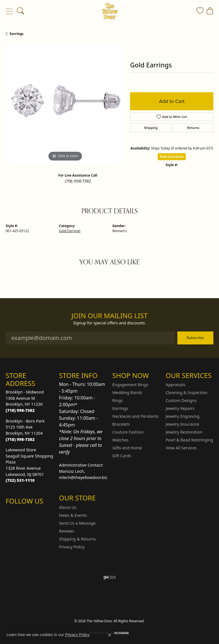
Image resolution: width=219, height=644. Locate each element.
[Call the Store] (20, 410)
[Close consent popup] (109, 635)
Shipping (151, 128)
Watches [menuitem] (120, 440)
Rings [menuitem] (118, 400)
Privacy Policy (72, 547)
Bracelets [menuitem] (121, 424)
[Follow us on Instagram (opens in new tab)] (11, 512)
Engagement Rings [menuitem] (130, 385)
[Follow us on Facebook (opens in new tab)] (25, 512)
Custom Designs (181, 400)
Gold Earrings (70, 231)
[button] (20, 11)
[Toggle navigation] (9, 11)
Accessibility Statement (157, 606)
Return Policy (53, 606)
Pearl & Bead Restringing (190, 440)
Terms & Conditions (115, 606)
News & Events (73, 515)
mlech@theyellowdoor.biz (83, 477)
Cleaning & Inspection (187, 393)
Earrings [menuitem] (120, 408)
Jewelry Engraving (183, 416)
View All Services (181, 448)
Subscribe (195, 338)
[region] (65, 103)
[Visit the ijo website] (110, 577)
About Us (68, 507)
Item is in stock (172, 156)
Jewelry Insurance (183, 424)
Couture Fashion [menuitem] (128, 432)
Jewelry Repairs (180, 408)
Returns (193, 128)
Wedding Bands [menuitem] (127, 393)
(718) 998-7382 (78, 181)
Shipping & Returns (78, 539)
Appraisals (176, 385)
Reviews (67, 531)
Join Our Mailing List (110, 316)
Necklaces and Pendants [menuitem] (135, 416)
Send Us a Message (77, 523)
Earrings (17, 34)
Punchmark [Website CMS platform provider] (120, 633)
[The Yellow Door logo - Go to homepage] (110, 11)
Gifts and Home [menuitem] (127, 448)
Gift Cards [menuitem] (122, 456)
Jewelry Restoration (184, 432)
